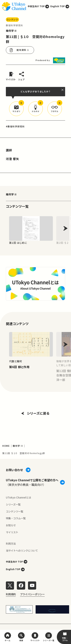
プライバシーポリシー (32, 594)
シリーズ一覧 (13, 504)
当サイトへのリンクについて (22, 550)
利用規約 (11, 594)
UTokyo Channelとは (18, 497)
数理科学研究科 (15, 25)
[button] (16, 109)
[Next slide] (65, 228)
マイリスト (12, 532)
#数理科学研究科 (15, 126)
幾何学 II (11, 31)
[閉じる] (63, 90)
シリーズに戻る (35, 413)
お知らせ (11, 525)
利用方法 (11, 543)
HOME (6, 446)
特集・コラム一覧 (16, 518)
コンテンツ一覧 (14, 511)
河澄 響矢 (12, 159)
